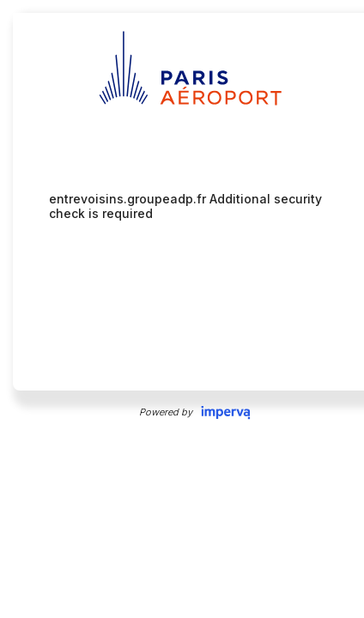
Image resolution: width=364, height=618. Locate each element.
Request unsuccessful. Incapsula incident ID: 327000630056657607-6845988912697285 (182, 309)
